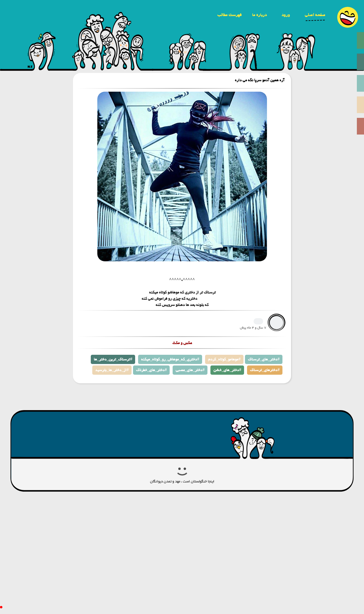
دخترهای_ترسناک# (265, 370)
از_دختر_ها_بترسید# (112, 370)
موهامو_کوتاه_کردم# (224, 359)
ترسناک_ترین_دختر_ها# (113, 359)
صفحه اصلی (315, 15)
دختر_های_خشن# (227, 370)
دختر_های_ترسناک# (264, 359)
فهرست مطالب (229, 15)
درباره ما (259, 15)
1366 (258, 321)
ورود (286, 15)
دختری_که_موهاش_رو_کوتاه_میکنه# (170, 359)
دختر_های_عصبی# (190, 370)
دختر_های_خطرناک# (151, 370)
